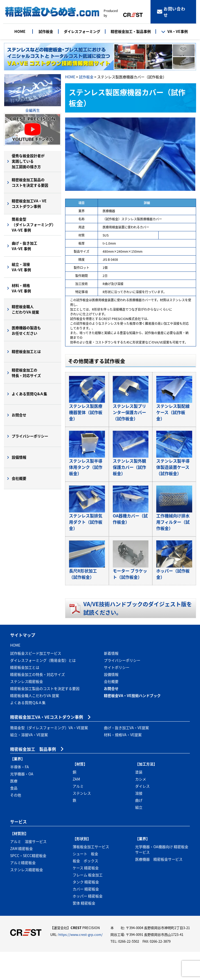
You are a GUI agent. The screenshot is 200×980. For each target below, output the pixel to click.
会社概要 (19, 478)
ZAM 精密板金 (21, 877)
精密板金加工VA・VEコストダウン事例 (29, 203)
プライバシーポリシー (30, 436)
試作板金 (46, 31)
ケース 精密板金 (86, 896)
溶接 (139, 822)
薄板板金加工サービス (91, 875)
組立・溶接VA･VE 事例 (21, 267)
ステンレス (82, 822)
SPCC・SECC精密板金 (28, 884)
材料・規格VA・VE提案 (123, 763)
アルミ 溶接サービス (28, 870)
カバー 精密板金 (86, 917)
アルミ (78, 814)
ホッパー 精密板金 (88, 924)
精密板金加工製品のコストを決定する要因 (30, 182)
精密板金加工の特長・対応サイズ (26, 373)
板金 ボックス (85, 889)
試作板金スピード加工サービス (36, 681)
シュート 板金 (85, 882)
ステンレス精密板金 (27, 710)
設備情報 (19, 457)
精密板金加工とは (26, 351)
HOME (20, 31)
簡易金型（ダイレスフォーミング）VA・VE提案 (49, 756)
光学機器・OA (22, 802)
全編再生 (33, 110)
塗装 (139, 800)
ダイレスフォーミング (82, 31)
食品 (14, 816)
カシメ (141, 807)
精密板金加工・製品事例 (131, 31)
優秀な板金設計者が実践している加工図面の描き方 (28, 161)
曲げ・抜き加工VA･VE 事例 (24, 246)
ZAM (76, 807)
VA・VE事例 (174, 31)
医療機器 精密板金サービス (159, 887)
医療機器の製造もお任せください (26, 330)
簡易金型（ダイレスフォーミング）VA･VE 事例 (34, 225)
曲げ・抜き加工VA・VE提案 (126, 756)
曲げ (139, 829)
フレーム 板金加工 (88, 903)
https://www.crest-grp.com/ (80, 963)
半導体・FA (20, 795)
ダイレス (142, 814)
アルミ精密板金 (23, 891)
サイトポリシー (117, 695)
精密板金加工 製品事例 (33, 777)
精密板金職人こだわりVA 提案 (25, 309)
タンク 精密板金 (86, 910)
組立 (139, 836)
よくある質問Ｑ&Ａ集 (29, 394)
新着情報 (111, 681)
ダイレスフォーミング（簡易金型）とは (43, 688)
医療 (14, 809)
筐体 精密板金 (84, 931)
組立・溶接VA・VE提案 (29, 763)
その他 (16, 823)
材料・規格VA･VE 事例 (21, 288)
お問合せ (19, 415)
